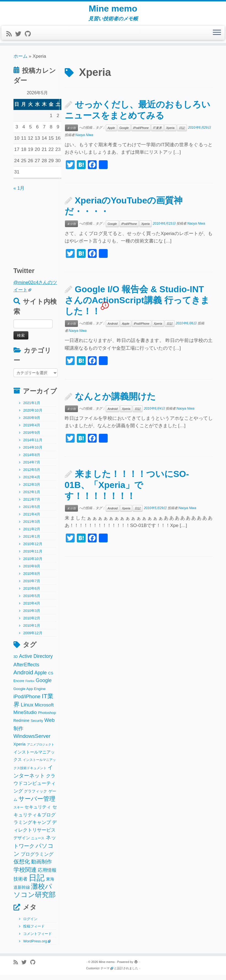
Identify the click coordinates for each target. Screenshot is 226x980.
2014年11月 (33, 445)
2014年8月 (32, 460)
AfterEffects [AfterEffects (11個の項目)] (26, 669)
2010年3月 (32, 616)
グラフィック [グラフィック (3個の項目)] (36, 796)
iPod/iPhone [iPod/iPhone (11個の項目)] (27, 701)
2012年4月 (32, 482)
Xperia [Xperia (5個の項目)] (20, 749)
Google (124, 132)
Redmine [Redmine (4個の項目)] (21, 725)
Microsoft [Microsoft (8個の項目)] (44, 710)
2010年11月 (33, 556)
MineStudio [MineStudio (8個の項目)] (25, 717)
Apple (111, 132)
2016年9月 (32, 437)
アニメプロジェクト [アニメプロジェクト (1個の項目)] (41, 749)
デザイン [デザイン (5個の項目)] (22, 842)
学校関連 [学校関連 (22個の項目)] (25, 874)
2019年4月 (32, 430)
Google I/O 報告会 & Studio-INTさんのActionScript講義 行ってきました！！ (137, 305)
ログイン (30, 924)
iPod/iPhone (141, 132)
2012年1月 (32, 497)
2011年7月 (32, 504)
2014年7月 (32, 467)
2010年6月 (32, 593)
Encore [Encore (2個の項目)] (19, 686)
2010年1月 (32, 630)
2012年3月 (32, 489)
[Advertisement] (48, 231)
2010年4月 (32, 608)
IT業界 (157, 132)
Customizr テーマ (98, 973)
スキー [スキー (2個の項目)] (18, 812)
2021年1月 (32, 408)
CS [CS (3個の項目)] (51, 678)
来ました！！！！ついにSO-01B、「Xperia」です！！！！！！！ (127, 490)
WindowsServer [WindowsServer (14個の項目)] (32, 741)
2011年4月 (32, 519)
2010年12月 (33, 549)
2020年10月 (33, 415)
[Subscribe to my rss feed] (11, 39)
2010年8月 (32, 579)
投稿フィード (34, 931)
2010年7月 (32, 586)
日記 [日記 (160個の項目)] (37, 882)
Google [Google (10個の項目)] (44, 685)
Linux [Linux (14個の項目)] (27, 709)
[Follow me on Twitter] (20, 39)
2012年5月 (32, 475)
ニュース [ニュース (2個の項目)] (38, 843)
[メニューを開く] (217, 38)
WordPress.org (35, 946)
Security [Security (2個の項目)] (37, 725)
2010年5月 (32, 601)
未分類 (71, 132)
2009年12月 (33, 638)
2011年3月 (32, 527)
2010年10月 (33, 564)
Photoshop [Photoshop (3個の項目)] (47, 717)
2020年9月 (32, 423)
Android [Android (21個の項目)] (23, 677)
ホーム (21, 61)
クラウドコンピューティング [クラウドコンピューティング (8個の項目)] (35, 788)
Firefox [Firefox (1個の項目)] (30, 686)
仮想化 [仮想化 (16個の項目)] (22, 866)
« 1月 (19, 193)
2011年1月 (32, 541)
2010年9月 (32, 571)
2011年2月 (32, 534)
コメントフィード (37, 939)
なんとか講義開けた (115, 401)
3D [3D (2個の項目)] (16, 662)
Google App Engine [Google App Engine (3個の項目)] (30, 694)
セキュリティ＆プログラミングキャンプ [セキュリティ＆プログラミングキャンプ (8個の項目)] (35, 820)
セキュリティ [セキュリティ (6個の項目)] (38, 812)
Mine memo (113, 11)
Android (113, 328)
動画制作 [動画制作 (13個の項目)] (42, 867)
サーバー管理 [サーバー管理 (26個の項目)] (37, 803)
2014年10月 (33, 452)
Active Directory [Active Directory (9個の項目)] (36, 661)
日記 (182, 132)
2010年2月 (32, 623)
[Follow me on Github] (29, 39)
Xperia (170, 132)
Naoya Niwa (84, 140)
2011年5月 (32, 512)
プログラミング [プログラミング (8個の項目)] (37, 859)
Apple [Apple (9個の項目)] (41, 677)
